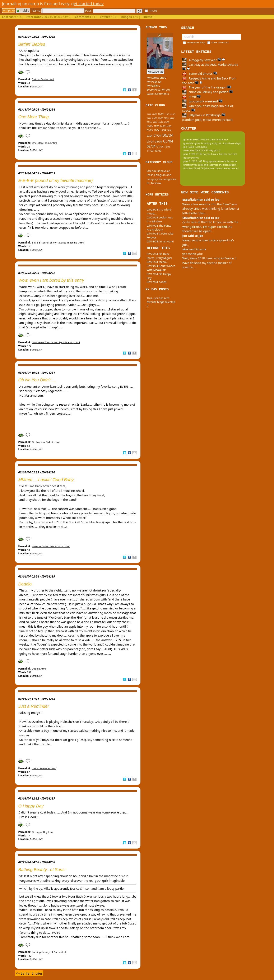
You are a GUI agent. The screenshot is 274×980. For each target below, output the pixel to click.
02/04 (151, 146)
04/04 (159, 141)
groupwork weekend (202, 101)
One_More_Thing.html (44, 143)
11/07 (167, 114)
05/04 (150, 142)
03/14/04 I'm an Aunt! (160, 241)
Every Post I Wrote (158, 90)
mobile (23, 11)
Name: (58, 11)
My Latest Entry (156, 78)
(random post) (192, 120)
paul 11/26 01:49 (193, 154)
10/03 (158, 151)
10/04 (163, 130)
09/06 (155, 118)
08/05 (150, 126)
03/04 (168, 141)
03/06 (161, 122)
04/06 (155, 122)
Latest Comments (158, 94)
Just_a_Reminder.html (44, 768)
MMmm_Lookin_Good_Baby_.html (51, 546)
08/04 (150, 136)
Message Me (155, 72)
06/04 (168, 135)
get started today (87, 4)
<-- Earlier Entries (29, 973)
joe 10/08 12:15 (192, 147)
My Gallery (153, 86)
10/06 (149, 118)
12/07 (161, 114)
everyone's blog (196, 42)
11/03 (150, 151)
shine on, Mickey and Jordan (208, 92)
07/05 (156, 126)
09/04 (169, 130)
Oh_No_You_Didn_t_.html (46, 442)
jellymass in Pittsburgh (204, 115)
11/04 (157, 130)
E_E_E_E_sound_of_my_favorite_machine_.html (58, 243)
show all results (220, 42)
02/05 (169, 126)
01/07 (173, 114)
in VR (191, 97)
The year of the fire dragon (207, 87)
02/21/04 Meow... (157, 262)
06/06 (172, 118)
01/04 (160, 147)
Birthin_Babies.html (43, 79)
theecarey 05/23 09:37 (196, 150)
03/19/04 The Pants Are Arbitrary (159, 228)
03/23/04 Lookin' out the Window (160, 219)
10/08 (149, 114)
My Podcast (154, 82)
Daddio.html (39, 669)
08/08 (155, 114)
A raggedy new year (204, 60)
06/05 (163, 126)
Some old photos (200, 74)
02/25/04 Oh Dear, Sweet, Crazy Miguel (159, 256)
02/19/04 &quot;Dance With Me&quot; (161, 268)
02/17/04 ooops (157, 282)
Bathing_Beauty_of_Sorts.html (49, 952)
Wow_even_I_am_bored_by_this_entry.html (56, 342)
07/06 (166, 118)
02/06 (167, 122)
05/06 (149, 122)
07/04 (157, 136)
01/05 (150, 130)
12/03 (167, 147)
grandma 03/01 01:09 (195, 139)
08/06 (161, 118)
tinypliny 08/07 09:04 (195, 168)
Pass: (110, 11)
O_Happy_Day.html (42, 832)
